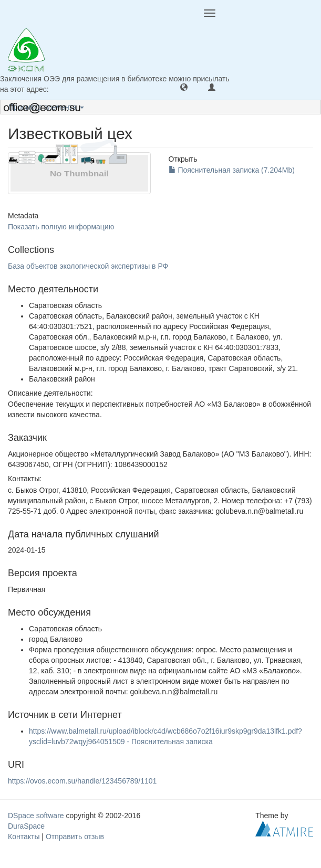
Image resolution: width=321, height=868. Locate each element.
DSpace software (36, 816)
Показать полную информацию (61, 227)
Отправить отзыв (75, 837)
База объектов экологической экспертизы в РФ (88, 266)
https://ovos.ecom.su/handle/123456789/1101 (82, 781)
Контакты (24, 837)
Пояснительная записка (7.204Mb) (232, 170)
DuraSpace (26, 826)
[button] (184, 87)
